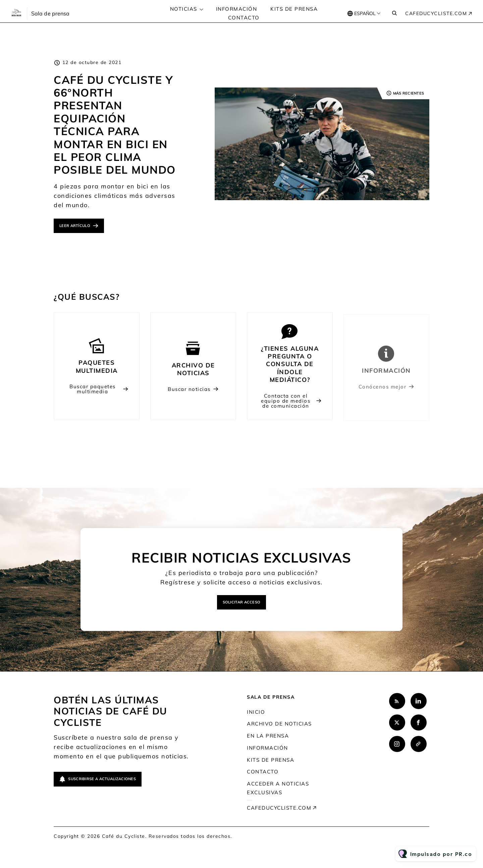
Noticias (184, 9)
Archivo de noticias (279, 724)
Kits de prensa (294, 9)
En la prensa (268, 736)
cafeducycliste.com (436, 13)
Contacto (244, 18)
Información (237, 9)
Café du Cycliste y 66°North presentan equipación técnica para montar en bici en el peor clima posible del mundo (115, 125)
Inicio (256, 712)
